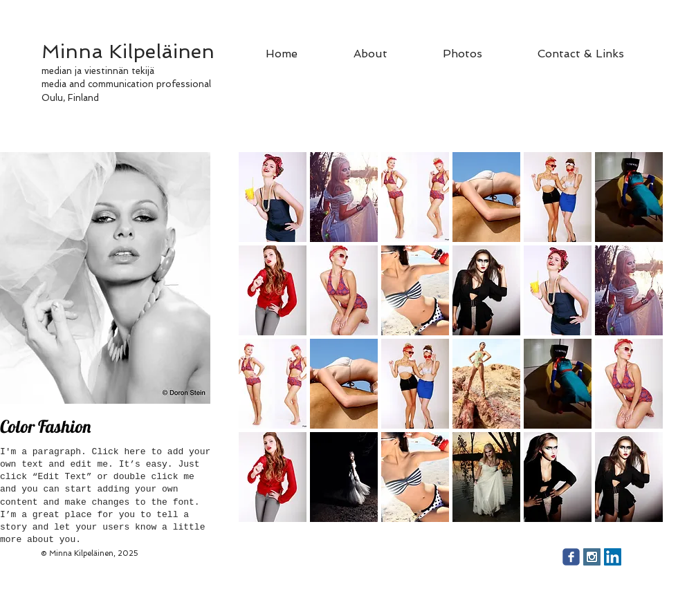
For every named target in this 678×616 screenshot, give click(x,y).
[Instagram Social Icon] (592, 557)
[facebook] (571, 557)
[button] (273, 197)
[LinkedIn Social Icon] (613, 557)
